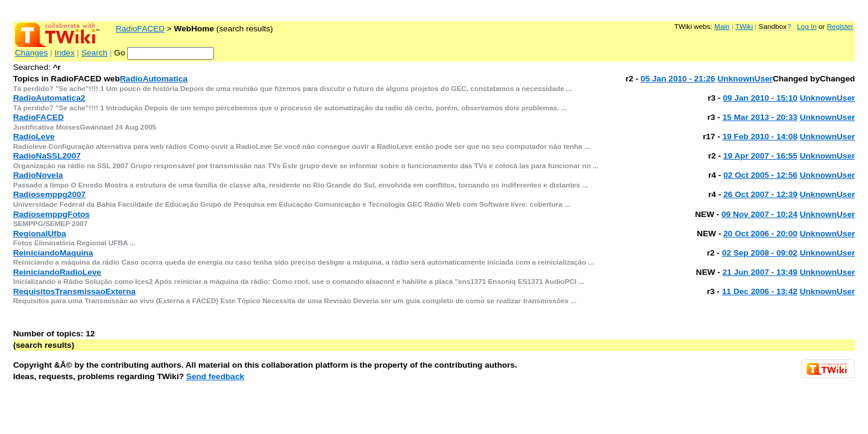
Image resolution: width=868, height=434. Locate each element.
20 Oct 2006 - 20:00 (760, 234)
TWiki (744, 26)
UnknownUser (745, 79)
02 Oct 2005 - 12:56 (760, 175)
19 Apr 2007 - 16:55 (760, 156)
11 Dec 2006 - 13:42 (760, 291)
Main (722, 26)
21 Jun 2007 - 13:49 (759, 272)
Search (94, 53)
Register (840, 26)
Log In (807, 26)
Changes (32, 53)
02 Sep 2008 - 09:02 (760, 253)
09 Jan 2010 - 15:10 (760, 98)
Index (64, 53)
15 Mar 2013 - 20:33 (759, 117)
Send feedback (215, 376)
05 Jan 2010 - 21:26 (678, 79)
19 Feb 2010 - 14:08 (759, 137)
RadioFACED (140, 29)
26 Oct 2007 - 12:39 (760, 194)
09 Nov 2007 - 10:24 (759, 214)
